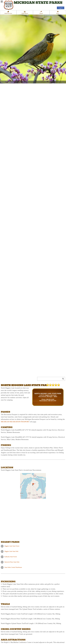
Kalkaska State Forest (11, 557)
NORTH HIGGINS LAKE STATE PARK (48, 394)
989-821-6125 (50, 399)
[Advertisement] (20, 372)
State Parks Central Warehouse (13, 567)
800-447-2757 (52, 401)
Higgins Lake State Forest (12, 546)
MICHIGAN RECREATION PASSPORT (15, 422)
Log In (61, 8)
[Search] (50, 379)
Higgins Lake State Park (11, 551)
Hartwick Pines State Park (12, 562)
